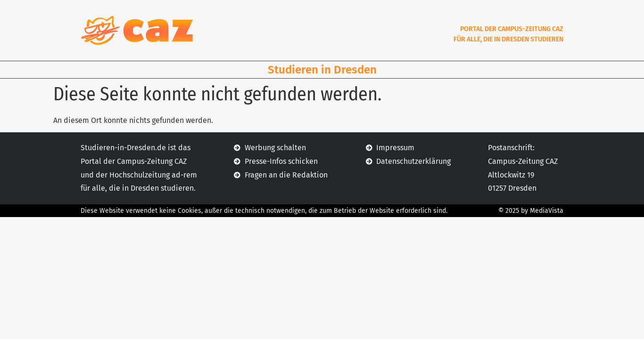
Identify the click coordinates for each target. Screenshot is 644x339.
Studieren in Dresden (322, 70)
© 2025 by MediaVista (531, 211)
